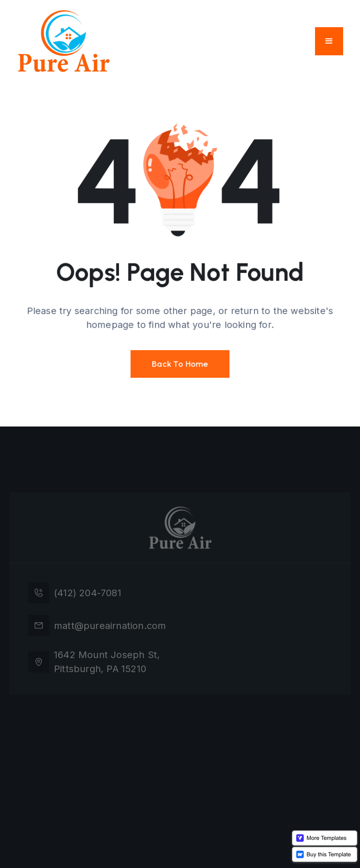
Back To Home (180, 362)
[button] (329, 41)
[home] (64, 41)
